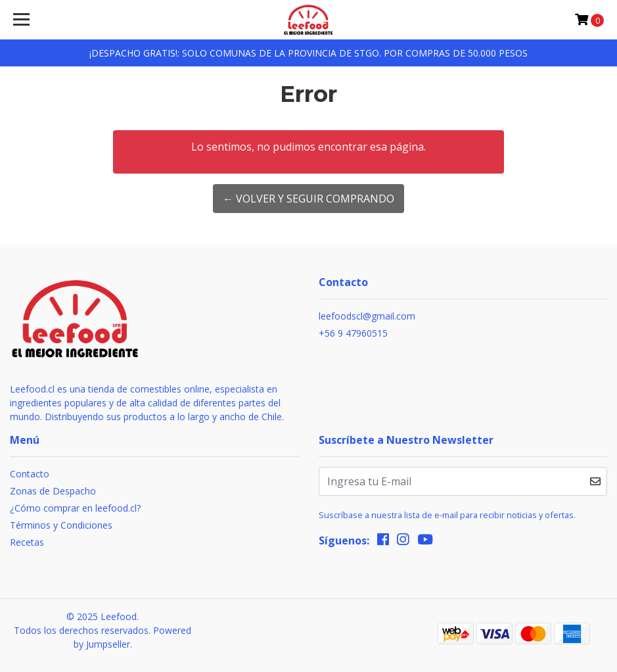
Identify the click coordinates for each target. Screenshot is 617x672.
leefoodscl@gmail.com (367, 316)
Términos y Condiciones (61, 525)
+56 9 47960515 (353, 333)
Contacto (30, 474)
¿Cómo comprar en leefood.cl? (75, 508)
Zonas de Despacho (53, 491)
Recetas (27, 542)
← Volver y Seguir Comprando (308, 199)
